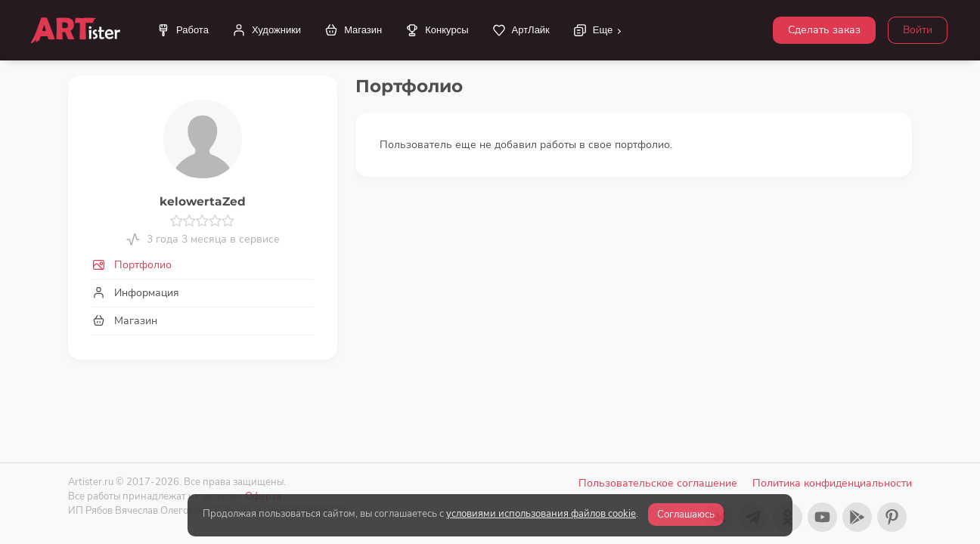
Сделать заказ (824, 30)
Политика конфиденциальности (832, 483)
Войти (918, 30)
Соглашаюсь (686, 515)
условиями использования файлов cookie (541, 514)
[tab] (203, 265)
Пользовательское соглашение (658, 483)
